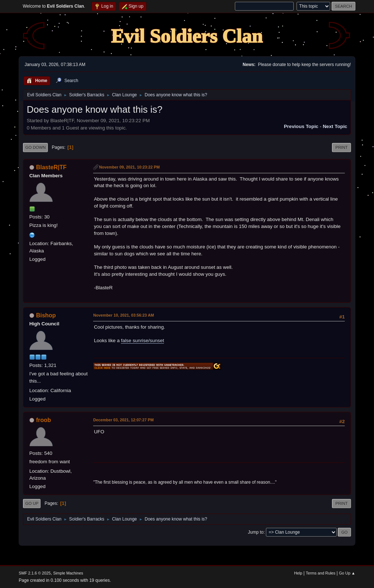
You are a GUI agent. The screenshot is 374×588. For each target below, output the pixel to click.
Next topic (335, 126)
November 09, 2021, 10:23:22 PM (129, 167)
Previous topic (301, 126)
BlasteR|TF (51, 167)
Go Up (32, 503)
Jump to (256, 532)
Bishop (46, 315)
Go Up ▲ (347, 573)
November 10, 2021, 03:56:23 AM (123, 315)
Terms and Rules (320, 573)
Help (298, 573)
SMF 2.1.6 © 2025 (35, 573)
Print (341, 147)
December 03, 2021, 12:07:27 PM (123, 420)
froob (44, 420)
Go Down (35, 147)
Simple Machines (68, 573)
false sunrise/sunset (142, 341)
